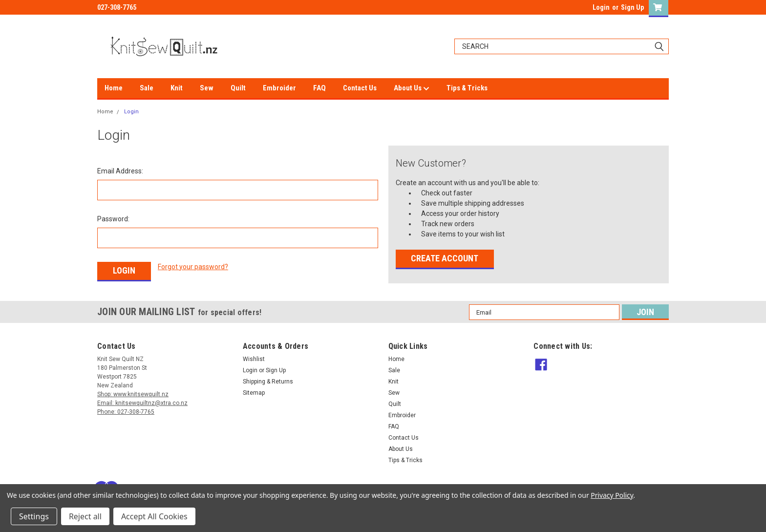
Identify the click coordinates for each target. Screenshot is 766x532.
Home (114, 88)
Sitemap (254, 393)
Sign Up (632, 7)
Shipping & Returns (268, 382)
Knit (177, 88)
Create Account (445, 258)
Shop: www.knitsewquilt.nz (133, 394)
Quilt (238, 88)
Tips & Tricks (467, 88)
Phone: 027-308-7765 (126, 412)
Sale (147, 88)
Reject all (85, 516)
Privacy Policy (612, 495)
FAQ (319, 88)
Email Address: (120, 171)
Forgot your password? (193, 267)
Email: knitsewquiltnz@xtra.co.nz (142, 403)
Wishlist (254, 359)
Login (601, 7)
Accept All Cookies (154, 516)
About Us (412, 88)
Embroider (279, 88)
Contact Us (360, 88)
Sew (207, 88)
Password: (113, 219)
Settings (34, 516)
